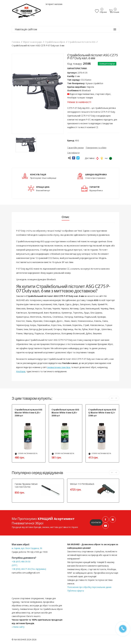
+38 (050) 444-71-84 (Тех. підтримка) (29, 569)
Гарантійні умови (75, 148)
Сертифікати (73, 153)
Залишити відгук (107, 64)
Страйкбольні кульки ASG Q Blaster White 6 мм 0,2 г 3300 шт (102, 413)
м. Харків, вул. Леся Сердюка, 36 (27, 548)
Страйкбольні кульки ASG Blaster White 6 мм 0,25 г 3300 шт (65, 413)
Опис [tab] (65, 217)
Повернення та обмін (96, 148)
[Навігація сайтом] (115, 29)
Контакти (96, 522)
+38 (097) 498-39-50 (21, 562)
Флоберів (21, 371)
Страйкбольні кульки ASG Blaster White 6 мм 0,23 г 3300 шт (28, 413)
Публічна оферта (76, 591)
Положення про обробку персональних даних (89, 587)
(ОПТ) (14, 565)
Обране (101, 11)
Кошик (114, 11)
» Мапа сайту (18, 627)
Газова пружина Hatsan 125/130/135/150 (26, 485)
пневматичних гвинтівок (59, 367)
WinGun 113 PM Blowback (82, 484)
